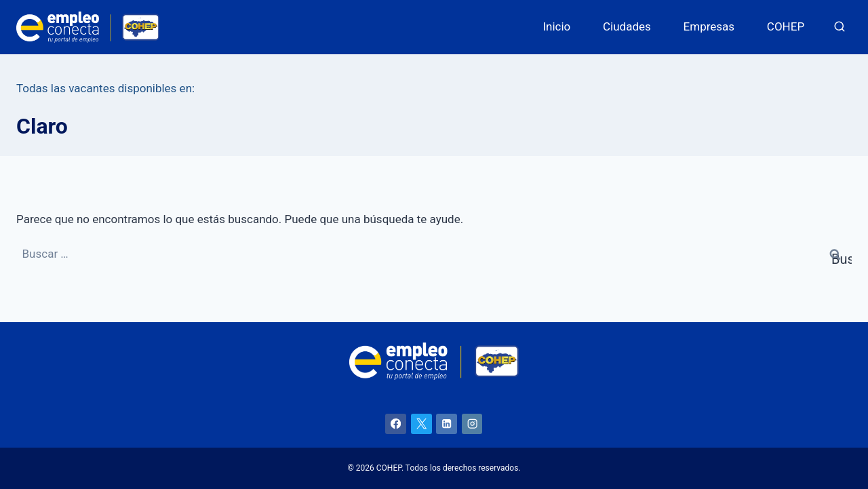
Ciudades (627, 26)
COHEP (786, 26)
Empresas (709, 26)
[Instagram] (472, 424)
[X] (421, 424)
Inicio (556, 26)
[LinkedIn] (447, 424)
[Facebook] (396, 424)
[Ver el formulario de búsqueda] (840, 27)
